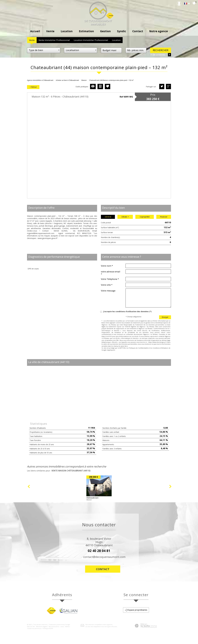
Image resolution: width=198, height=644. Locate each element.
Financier (164, 217)
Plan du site (31, 627)
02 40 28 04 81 (99, 551)
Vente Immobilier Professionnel (54, 40)
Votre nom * (107, 266)
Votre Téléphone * (110, 279)
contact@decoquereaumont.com (104, 557)
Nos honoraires (54, 627)
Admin (67, 627)
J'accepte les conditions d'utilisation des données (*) (127, 311)
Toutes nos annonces (34, 628)
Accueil (35, 31)
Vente (50, 31)
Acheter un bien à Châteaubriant (67, 80)
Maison (84, 80)
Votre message (108, 291)
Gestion (105, 31)
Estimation (86, 31)
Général (108, 217)
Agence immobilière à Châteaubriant (40, 80)
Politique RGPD (48, 628)
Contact (138, 31)
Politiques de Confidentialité (138, 348)
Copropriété (145, 217)
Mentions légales (42, 627)
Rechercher (161, 50)
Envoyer (165, 317)
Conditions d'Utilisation (160, 348)
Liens (62, 627)
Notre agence (159, 31)
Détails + (125, 217)
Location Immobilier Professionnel (91, 40)
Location (67, 31)
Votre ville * (107, 285)
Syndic (122, 31)
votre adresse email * (111, 273)
